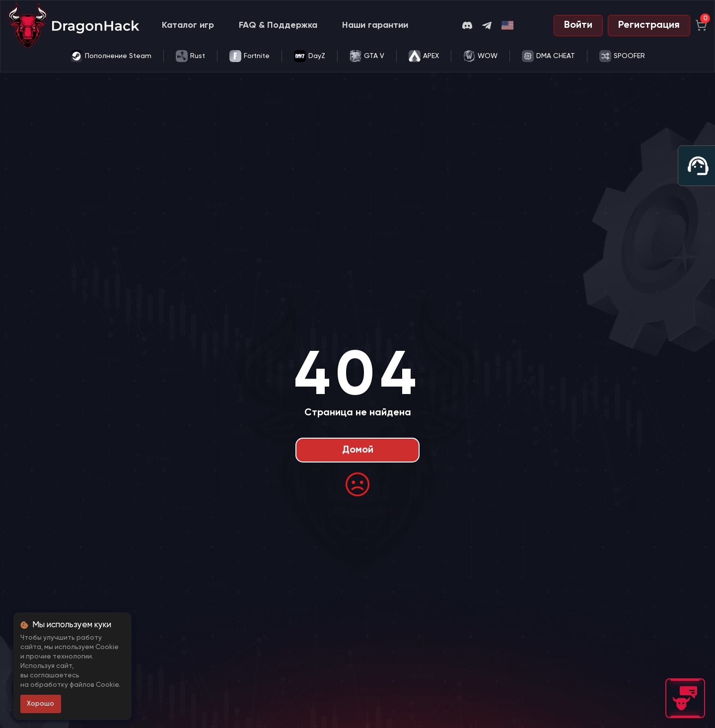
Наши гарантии (375, 25)
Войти (578, 25)
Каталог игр (188, 25)
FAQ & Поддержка (278, 25)
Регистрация (649, 25)
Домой (358, 450)
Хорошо (40, 704)
